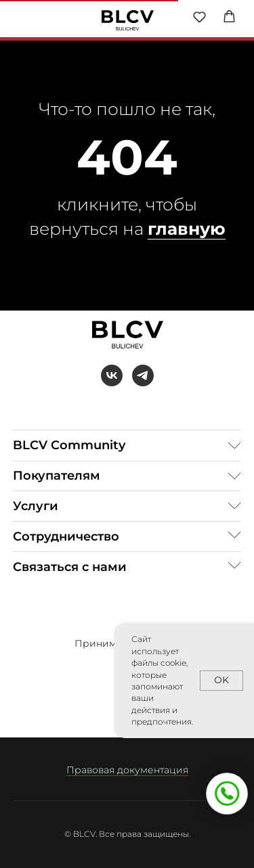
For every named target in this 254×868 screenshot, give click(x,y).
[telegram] (143, 375)
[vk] (112, 375)
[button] (199, 17)
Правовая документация (127, 770)
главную (187, 229)
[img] (128, 20)
